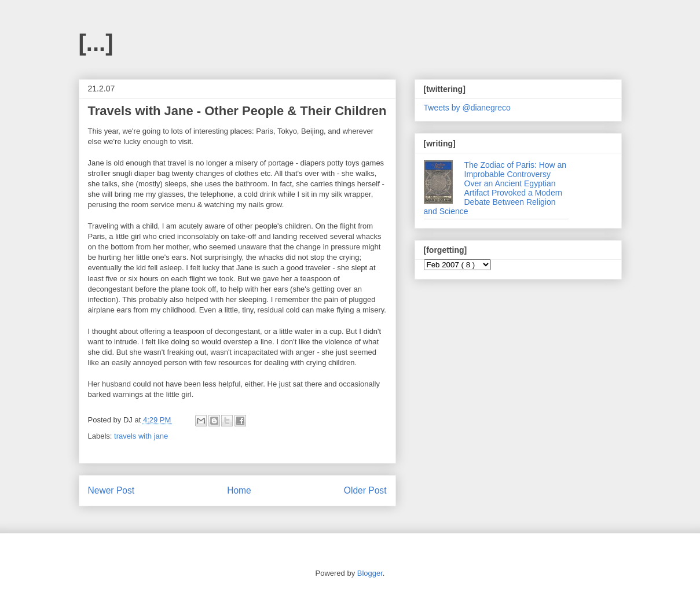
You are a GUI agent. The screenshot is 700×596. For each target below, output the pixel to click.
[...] (96, 43)
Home (239, 490)
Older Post (365, 490)
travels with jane (141, 436)
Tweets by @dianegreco (467, 108)
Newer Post (111, 490)
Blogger (370, 573)
